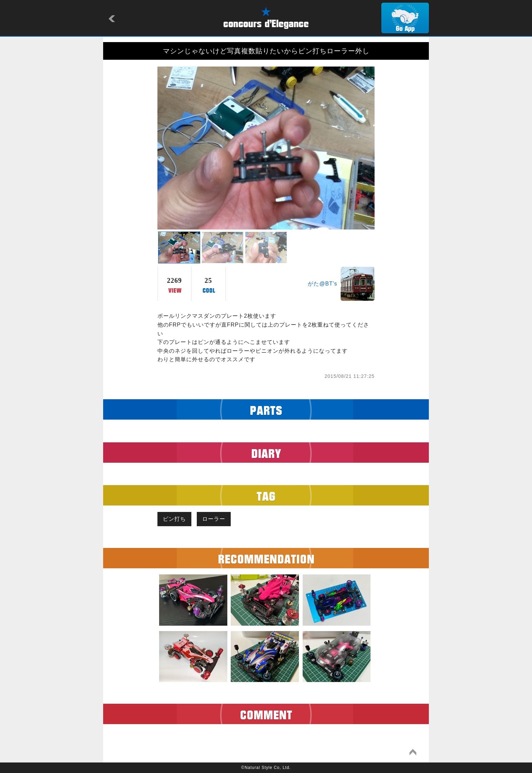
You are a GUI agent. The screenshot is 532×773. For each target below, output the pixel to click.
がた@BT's (322, 284)
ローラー (214, 519)
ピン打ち (174, 519)
